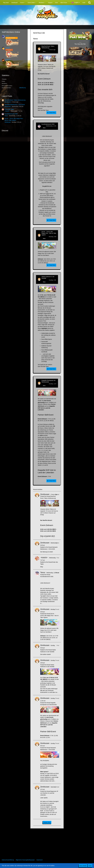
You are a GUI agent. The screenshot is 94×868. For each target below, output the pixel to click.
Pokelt (7, 36)
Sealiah (8, 48)
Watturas (8, 60)
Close (90, 866)
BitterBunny (23, 88)
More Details (83, 866)
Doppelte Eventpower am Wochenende (49, 381)
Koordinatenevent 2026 (11, 114)
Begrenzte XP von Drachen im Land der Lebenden (49, 793)
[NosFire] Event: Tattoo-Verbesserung (15, 100)
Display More (47, 822)
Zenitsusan (8, 102)
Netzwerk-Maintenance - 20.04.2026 (15, 105)
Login (84, 3)
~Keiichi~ (7, 111)
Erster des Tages (9, 109)
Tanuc (6, 116)
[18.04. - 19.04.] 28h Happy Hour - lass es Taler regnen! (49, 233)
